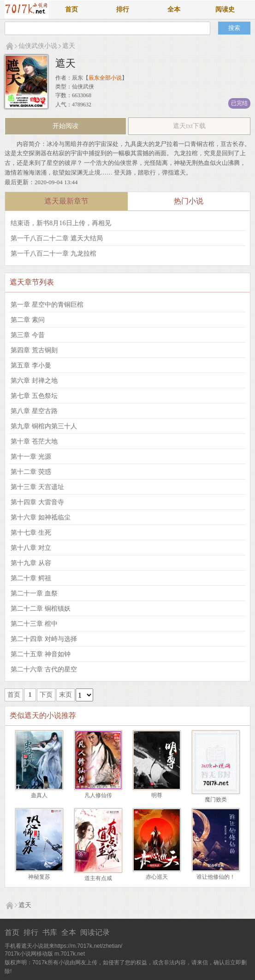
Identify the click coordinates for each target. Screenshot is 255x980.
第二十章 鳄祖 (31, 578)
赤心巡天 (157, 877)
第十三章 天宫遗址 (37, 487)
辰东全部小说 (105, 78)
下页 (46, 695)
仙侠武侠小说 (38, 46)
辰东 (77, 78)
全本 (174, 9)
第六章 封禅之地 (34, 380)
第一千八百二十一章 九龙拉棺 (53, 253)
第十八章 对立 (31, 548)
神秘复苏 (39, 877)
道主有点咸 (98, 878)
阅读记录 (95, 932)
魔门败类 (216, 799)
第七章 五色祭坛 (34, 396)
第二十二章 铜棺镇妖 (41, 608)
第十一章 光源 (31, 456)
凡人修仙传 (98, 795)
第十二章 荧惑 (31, 472)
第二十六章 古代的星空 (44, 669)
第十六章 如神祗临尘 (41, 517)
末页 (65, 695)
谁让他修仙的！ (216, 877)
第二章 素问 (28, 320)
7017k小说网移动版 (29, 954)
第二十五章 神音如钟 (41, 654)
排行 (123, 9)
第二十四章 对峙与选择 (44, 639)
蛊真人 (39, 795)
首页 (71, 9)
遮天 (69, 46)
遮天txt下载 (189, 126)
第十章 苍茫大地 (34, 441)
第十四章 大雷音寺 (37, 502)
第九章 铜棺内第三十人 (44, 426)
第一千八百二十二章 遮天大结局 (57, 238)
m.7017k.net (70, 954)
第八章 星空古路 (34, 411)
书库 (50, 932)
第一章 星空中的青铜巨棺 (47, 304)
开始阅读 (65, 126)
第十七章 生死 (31, 532)
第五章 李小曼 (31, 365)
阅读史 (225, 9)
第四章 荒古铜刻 (34, 350)
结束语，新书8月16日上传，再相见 (61, 223)
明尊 (157, 795)
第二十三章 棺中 (34, 624)
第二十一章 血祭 (34, 593)
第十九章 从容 (31, 563)
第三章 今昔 (28, 335)
